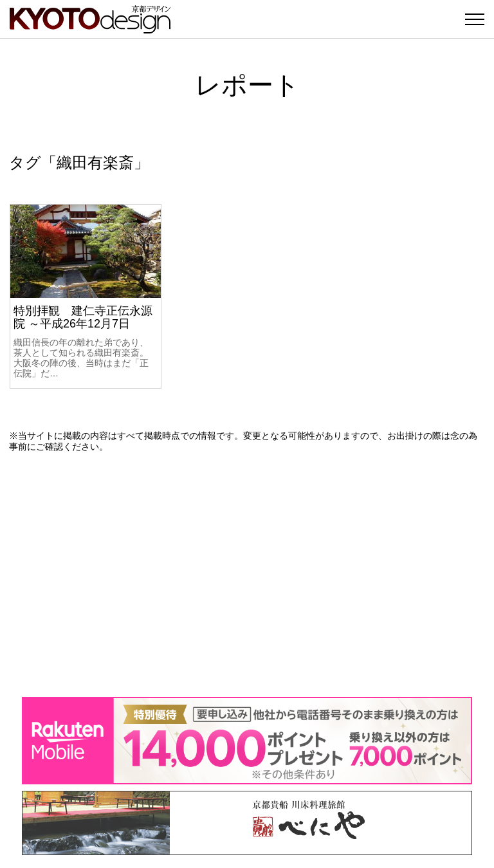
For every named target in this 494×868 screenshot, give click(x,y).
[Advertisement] (247, 575)
